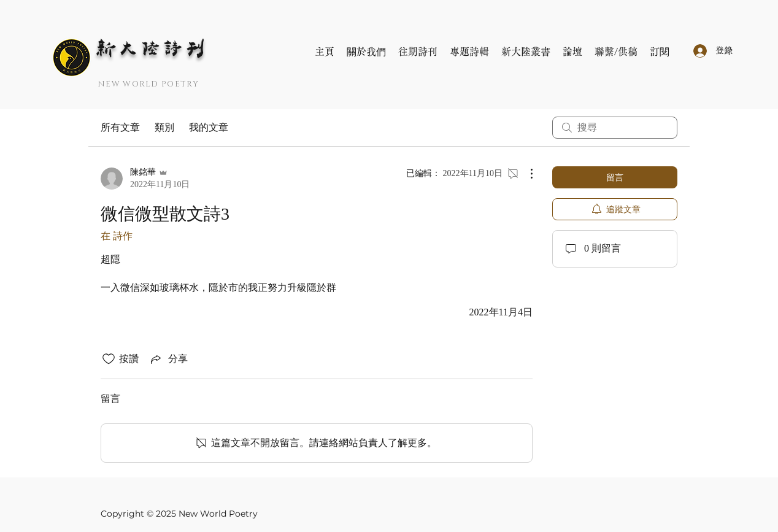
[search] (615, 128)
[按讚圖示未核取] (109, 359)
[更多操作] (525, 174)
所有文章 (120, 127)
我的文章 (209, 127)
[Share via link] (168, 359)
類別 (164, 127)
